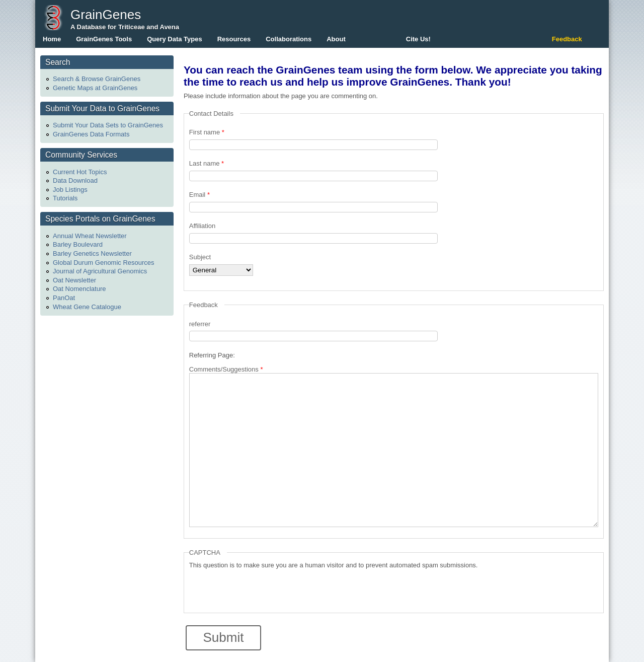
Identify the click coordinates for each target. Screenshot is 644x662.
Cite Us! (418, 39)
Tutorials (65, 198)
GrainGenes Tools (104, 39)
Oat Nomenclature (79, 289)
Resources (234, 39)
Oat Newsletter (74, 280)
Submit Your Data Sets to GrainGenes (108, 125)
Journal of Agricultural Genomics (100, 271)
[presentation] (266, 589)
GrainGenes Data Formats (91, 134)
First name (207, 132)
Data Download (75, 180)
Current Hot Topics (80, 172)
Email (199, 195)
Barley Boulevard (78, 244)
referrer (200, 324)
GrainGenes (106, 15)
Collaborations (289, 39)
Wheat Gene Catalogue (87, 307)
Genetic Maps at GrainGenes (95, 88)
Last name (207, 163)
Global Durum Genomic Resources (104, 263)
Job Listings (70, 190)
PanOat (64, 298)
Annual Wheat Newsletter (90, 236)
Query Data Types (175, 39)
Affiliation (203, 226)
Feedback (567, 39)
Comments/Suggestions (226, 369)
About (336, 39)
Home (52, 39)
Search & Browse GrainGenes (97, 79)
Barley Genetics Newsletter (92, 253)
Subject (200, 257)
